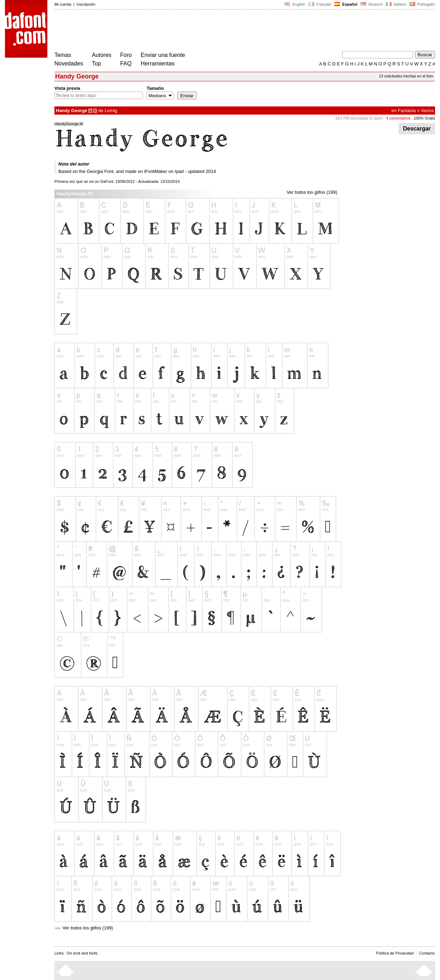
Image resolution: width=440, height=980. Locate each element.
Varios (427, 111)
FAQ (126, 63)
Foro (126, 55)
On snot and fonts (82, 953)
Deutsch (372, 4)
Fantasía (407, 111)
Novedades (69, 63)
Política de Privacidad (395, 953)
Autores (102, 55)
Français (320, 4)
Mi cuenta (63, 4)
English (295, 4)
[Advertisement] (183, 31)
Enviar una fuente (163, 55)
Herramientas (158, 63)
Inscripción (86, 4)
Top (96, 63)
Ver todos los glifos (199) (312, 192)
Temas (63, 55)
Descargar (417, 129)
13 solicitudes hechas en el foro (406, 76)
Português (422, 4)
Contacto (427, 953)
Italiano (396, 4)
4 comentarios (398, 118)
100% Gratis (424, 118)
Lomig (111, 111)
